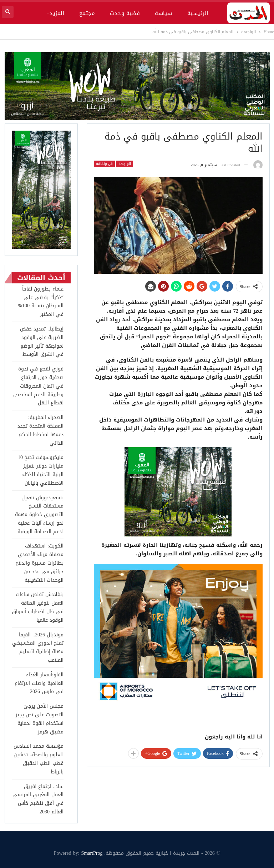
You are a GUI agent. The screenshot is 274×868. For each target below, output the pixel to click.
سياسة (163, 13)
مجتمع (87, 13)
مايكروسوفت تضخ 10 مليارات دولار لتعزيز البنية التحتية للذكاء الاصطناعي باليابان (41, 470)
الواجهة (125, 164)
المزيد (57, 13)
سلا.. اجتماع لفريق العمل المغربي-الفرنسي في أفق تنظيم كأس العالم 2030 (38, 799)
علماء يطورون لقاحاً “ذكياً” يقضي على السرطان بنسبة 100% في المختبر (41, 302)
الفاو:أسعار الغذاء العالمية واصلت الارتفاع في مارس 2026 (39, 683)
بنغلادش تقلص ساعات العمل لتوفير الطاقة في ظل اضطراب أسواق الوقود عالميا (38, 607)
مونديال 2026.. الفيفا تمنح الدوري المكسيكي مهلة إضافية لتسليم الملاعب (38, 647)
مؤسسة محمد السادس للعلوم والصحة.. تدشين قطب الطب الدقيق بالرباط (39, 759)
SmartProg (92, 853)
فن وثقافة (104, 164)
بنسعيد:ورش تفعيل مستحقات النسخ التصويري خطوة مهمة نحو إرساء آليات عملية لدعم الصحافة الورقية (39, 515)
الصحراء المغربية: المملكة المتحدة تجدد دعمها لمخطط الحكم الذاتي (40, 430)
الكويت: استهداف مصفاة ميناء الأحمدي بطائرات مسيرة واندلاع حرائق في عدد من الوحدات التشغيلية (39, 563)
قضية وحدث (125, 13)
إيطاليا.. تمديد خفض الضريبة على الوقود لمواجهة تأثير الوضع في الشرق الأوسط (42, 342)
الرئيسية (198, 13)
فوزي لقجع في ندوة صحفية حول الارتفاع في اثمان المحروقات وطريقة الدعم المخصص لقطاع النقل (38, 386)
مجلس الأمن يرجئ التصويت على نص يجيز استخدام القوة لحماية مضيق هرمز (40, 719)
